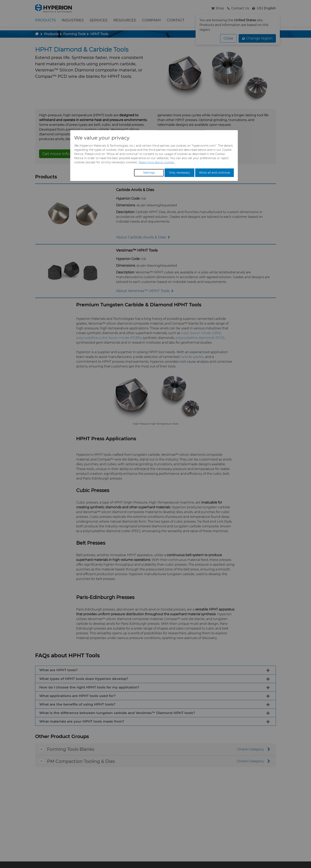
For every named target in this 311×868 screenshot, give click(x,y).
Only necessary (179, 173)
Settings (149, 173)
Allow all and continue (215, 173)
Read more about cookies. (157, 162)
